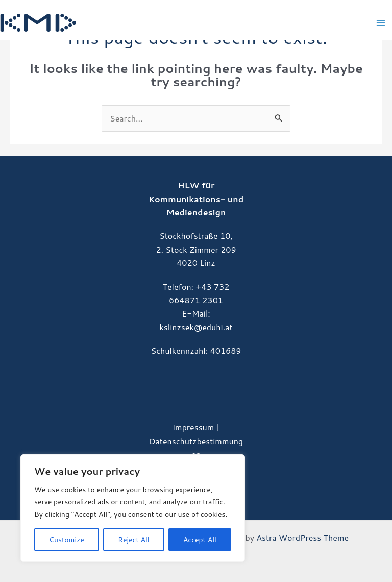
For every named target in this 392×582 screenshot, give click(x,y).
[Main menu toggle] (381, 23)
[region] (133, 508)
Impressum (193, 427)
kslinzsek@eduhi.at (196, 327)
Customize (67, 540)
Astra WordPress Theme (302, 537)
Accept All (200, 540)
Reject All (134, 540)
